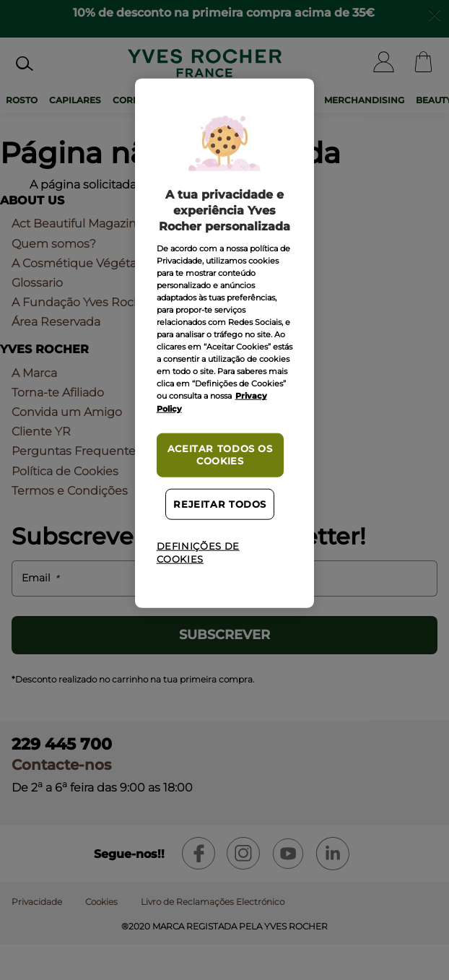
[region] (225, 343)
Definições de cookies (198, 553)
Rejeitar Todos (220, 504)
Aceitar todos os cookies (220, 455)
